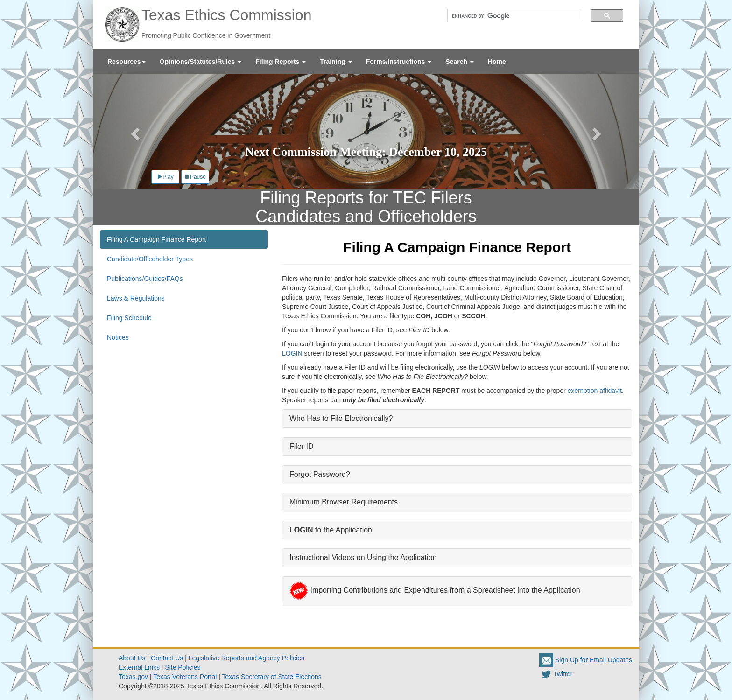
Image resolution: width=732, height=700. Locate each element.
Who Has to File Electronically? (341, 418)
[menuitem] (127, 62)
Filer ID (302, 446)
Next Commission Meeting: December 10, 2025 (366, 152)
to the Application (331, 530)
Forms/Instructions (399, 62)
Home (497, 62)
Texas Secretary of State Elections (272, 677)
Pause (195, 177)
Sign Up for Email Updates (586, 660)
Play (165, 177)
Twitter (556, 674)
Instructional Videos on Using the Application (363, 557)
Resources (127, 62)
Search (460, 62)
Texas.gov (133, 677)
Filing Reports (281, 62)
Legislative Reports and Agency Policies (246, 658)
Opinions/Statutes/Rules (201, 62)
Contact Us (167, 658)
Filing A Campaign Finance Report (156, 239)
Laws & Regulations (136, 298)
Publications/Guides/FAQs (145, 279)
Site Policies (183, 667)
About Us (132, 658)
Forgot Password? (320, 474)
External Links (139, 667)
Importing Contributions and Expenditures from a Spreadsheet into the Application (435, 590)
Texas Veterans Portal (185, 677)
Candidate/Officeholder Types (150, 259)
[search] (511, 16)
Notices (118, 337)
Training (336, 62)
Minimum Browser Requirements (344, 502)
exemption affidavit (595, 391)
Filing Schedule (129, 318)
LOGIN (292, 353)
